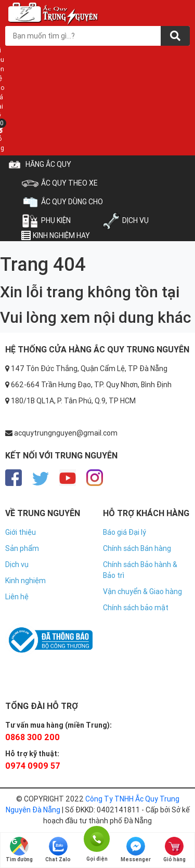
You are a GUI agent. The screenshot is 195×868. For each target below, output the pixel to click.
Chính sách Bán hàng (137, 548)
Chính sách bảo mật (136, 608)
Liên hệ (17, 597)
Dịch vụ (17, 564)
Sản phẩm (22, 548)
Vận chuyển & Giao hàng (142, 591)
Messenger (136, 850)
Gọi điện (97, 838)
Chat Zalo (58, 850)
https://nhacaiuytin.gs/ (43, 613)
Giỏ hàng (174, 850)
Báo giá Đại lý (125, 532)
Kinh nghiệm (25, 581)
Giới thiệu (21, 532)
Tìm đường (19, 850)
